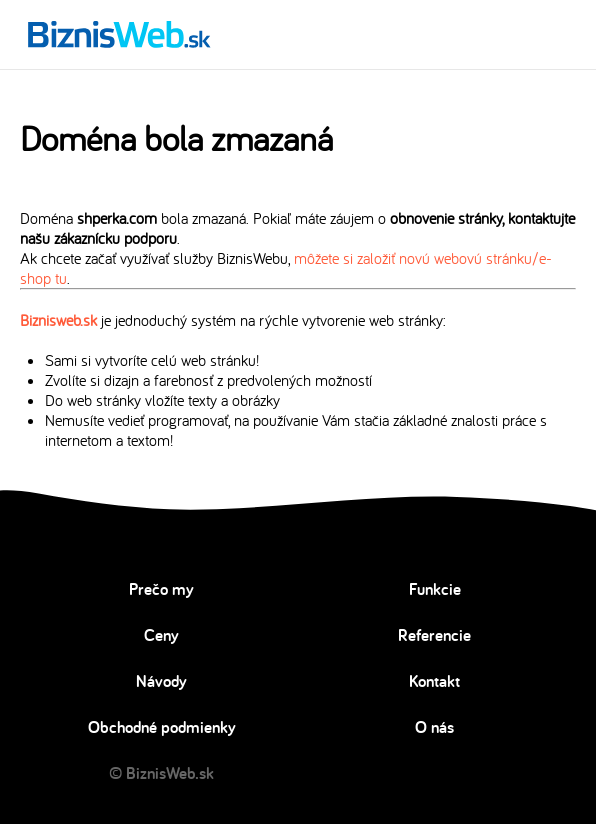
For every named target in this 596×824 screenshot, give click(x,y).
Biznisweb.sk (58, 320)
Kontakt (434, 681)
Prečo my (161, 589)
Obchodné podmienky (162, 727)
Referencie (434, 635)
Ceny (161, 635)
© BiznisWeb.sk (161, 773)
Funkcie (435, 589)
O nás (434, 727)
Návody (161, 681)
